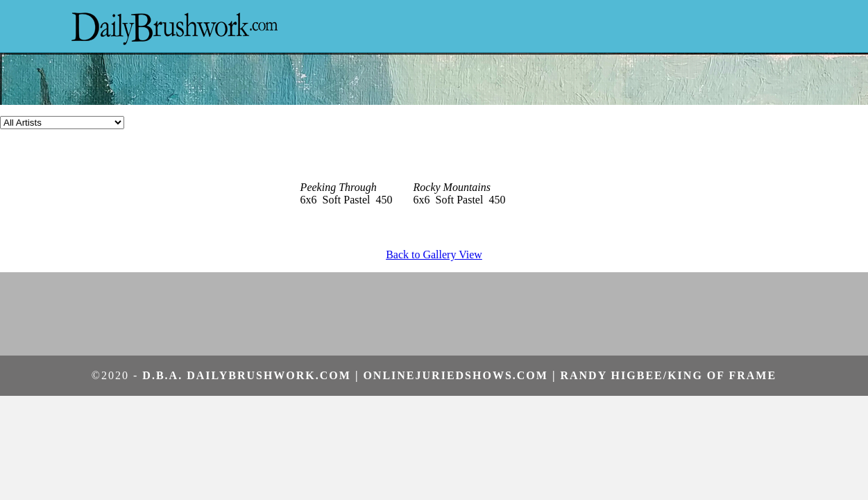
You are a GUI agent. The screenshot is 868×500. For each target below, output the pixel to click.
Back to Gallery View (434, 255)
